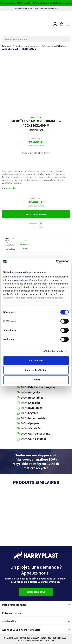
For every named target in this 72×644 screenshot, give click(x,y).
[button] (55, 24)
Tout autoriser (36, 360)
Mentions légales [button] (57, 638)
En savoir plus (9, 188)
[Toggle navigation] (68, 24)
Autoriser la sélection (36, 370)
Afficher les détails (53, 351)
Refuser (36, 380)
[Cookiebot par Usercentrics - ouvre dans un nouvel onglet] (56, 262)
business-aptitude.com (42, 640)
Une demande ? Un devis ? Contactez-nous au (36, 8)
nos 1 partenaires (22, 277)
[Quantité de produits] (33, 225)
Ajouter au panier (36, 214)
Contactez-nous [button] (36, 592)
